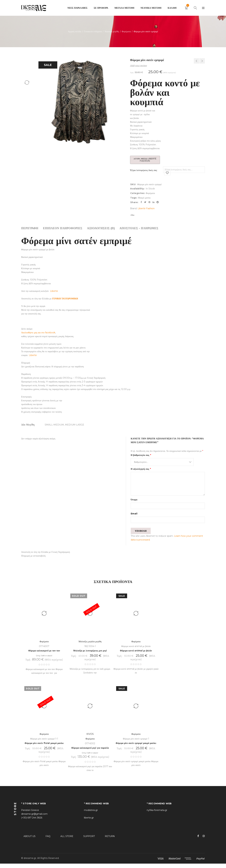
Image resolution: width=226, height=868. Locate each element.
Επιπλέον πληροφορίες (63, 228)
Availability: (137, 189)
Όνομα (134, 500)
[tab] (30, 228)
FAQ (48, 841)
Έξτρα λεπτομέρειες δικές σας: (144, 170)
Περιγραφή (30, 228)
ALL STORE (67, 841)
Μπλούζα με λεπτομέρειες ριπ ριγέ (90, 655)
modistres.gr (91, 815)
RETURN (110, 841)
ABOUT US (30, 841)
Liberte (54, 291)
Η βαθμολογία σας (141, 455)
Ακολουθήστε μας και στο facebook (38, 333)
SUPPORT (89, 841)
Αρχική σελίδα (74, 31)
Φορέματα (126, 31)
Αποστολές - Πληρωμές (139, 228)
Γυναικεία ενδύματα (93, 31)
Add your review (139, 65)
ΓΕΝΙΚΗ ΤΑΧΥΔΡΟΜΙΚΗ (65, 299)
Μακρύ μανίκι (144, 198)
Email (134, 515)
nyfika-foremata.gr (157, 815)
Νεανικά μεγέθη (112, 31)
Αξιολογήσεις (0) (101, 228)
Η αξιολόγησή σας (141, 469)
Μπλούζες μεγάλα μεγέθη (90, 646)
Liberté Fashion (146, 208)
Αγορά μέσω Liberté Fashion (146, 160)
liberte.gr (89, 822)
